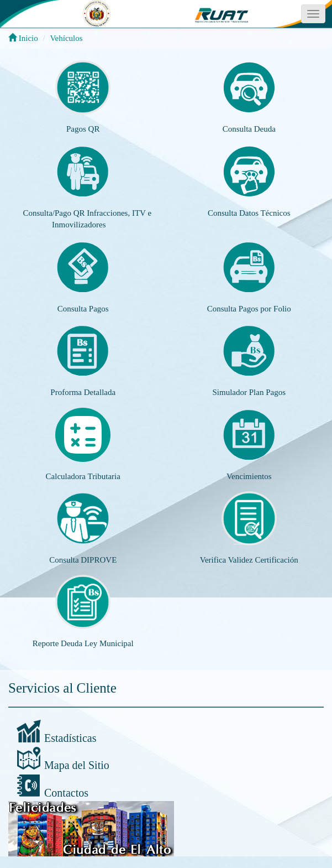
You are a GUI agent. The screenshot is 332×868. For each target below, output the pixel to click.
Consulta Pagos (83, 309)
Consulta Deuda (249, 129)
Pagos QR (83, 129)
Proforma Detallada (83, 392)
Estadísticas (70, 738)
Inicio (23, 38)
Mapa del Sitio (77, 765)
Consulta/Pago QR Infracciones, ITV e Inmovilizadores (87, 219)
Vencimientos (249, 476)
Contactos (66, 793)
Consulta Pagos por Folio (249, 309)
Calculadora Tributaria (83, 476)
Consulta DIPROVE (83, 560)
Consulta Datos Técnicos (249, 213)
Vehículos (66, 38)
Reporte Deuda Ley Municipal (83, 643)
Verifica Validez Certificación (249, 560)
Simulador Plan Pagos (249, 392)
